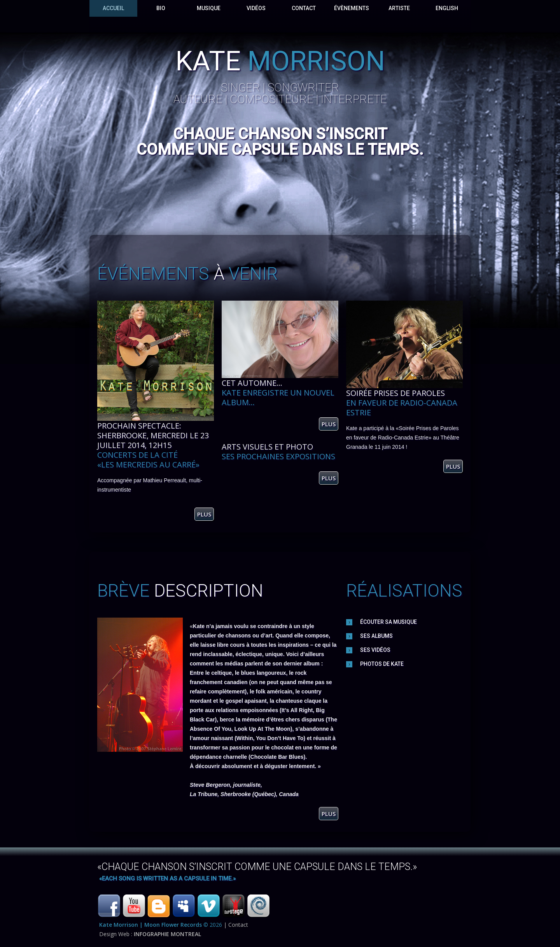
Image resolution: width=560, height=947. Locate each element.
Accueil (113, 8)
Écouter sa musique (388, 622)
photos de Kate (382, 664)
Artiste (399, 8)
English (447, 8)
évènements (352, 8)
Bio (161, 8)
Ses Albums (376, 636)
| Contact (236, 925)
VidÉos (256, 8)
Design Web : (150, 934)
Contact (304, 8)
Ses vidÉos (375, 650)
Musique (209, 8)
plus (204, 514)
